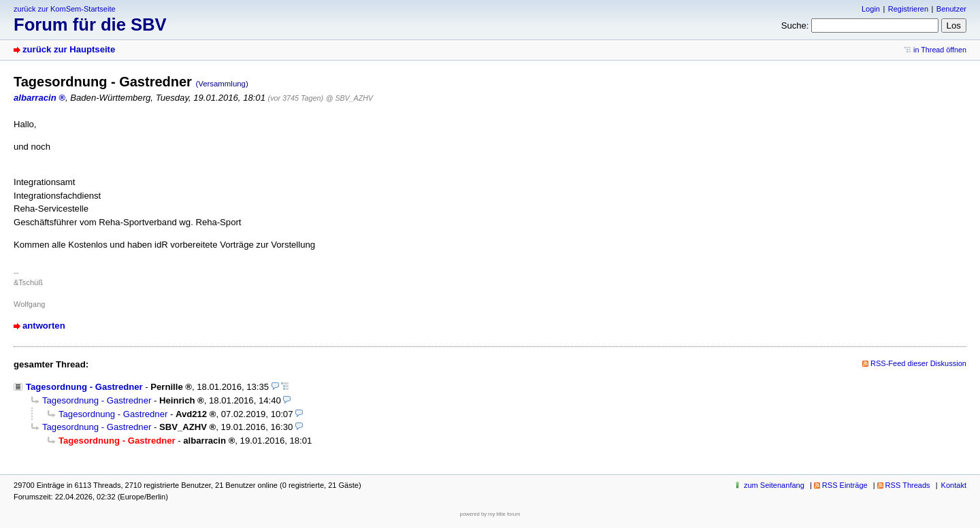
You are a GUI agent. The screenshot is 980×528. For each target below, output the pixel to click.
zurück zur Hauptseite (69, 49)
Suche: (795, 26)
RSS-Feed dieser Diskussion (918, 363)
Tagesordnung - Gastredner (84, 387)
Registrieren (908, 9)
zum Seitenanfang (774, 485)
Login (871, 9)
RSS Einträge (845, 485)
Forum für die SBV (90, 24)
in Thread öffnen (940, 50)
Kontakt (954, 485)
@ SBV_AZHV (349, 98)
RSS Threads (908, 485)
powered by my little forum (490, 514)
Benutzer (951, 9)
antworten (44, 326)
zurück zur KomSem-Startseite (65, 9)
